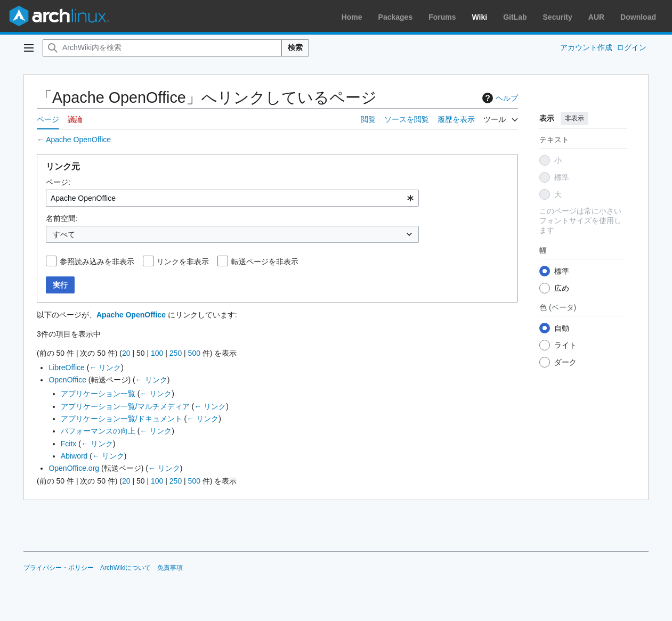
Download (638, 17)
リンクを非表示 (183, 262)
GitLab (515, 17)
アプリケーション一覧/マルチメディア (125, 406)
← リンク (105, 367)
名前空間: (62, 218)
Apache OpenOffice (78, 140)
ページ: (58, 182)
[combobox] (232, 198)
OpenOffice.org (74, 468)
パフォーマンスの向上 (98, 431)
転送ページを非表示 (265, 262)
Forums (442, 17)
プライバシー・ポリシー (59, 568)
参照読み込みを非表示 (97, 262)
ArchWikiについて (126, 568)
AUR (596, 17)
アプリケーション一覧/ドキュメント (122, 419)
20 (126, 353)
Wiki (480, 17)
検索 (295, 47)
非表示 (574, 118)
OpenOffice (67, 380)
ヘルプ (499, 98)
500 (194, 353)
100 (157, 353)
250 (176, 353)
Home (352, 17)
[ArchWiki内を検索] (162, 48)
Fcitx (69, 444)
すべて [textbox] (64, 234)
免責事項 (170, 568)
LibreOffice (66, 367)
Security (558, 17)
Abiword (74, 456)
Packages (396, 17)
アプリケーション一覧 (98, 394)
